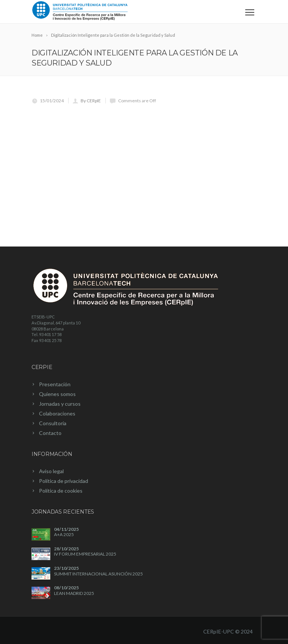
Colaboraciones (57, 413)
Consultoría (53, 423)
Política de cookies (61, 491)
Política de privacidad (64, 481)
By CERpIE (91, 101)
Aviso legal (51, 471)
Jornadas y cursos (60, 404)
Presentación (55, 384)
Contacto (50, 433)
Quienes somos (57, 394)
